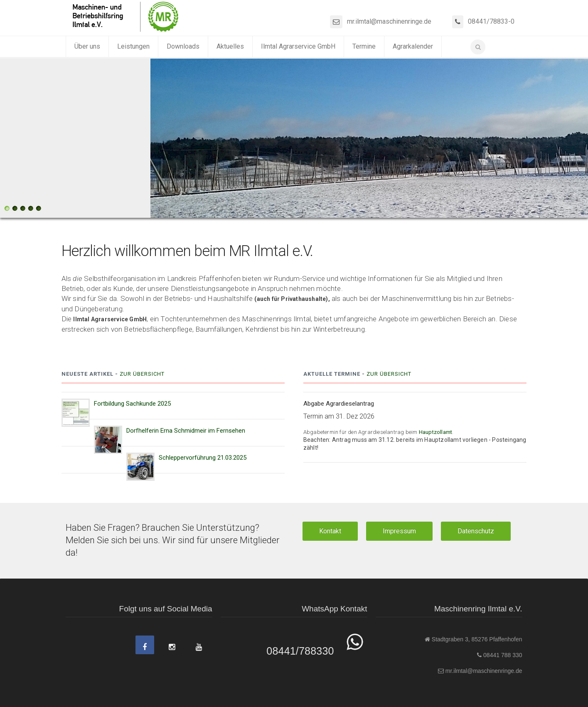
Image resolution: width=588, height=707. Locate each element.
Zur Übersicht (142, 374)
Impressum (399, 531)
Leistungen (133, 46)
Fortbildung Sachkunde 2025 (132, 404)
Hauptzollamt (435, 432)
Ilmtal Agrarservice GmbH (298, 46)
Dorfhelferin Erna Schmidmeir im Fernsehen (186, 431)
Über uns (87, 46)
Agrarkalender (413, 46)
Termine (364, 46)
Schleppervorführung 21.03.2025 (203, 458)
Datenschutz (476, 531)
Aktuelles (230, 46)
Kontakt (330, 531)
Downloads (183, 46)
